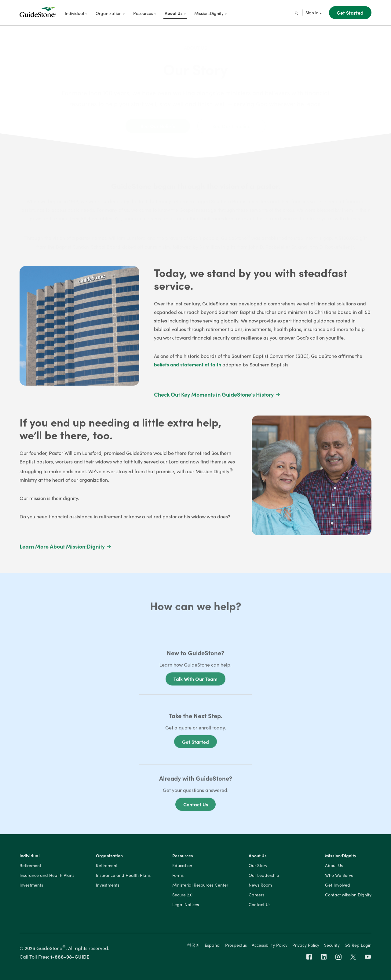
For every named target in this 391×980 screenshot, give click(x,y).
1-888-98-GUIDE (70, 958)
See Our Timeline (231, 121)
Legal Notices (186, 906)
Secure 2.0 (182, 896)
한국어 (193, 946)
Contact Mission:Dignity (348, 896)
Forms (178, 877)
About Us (195, 43)
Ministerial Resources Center (200, 887)
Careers (256, 896)
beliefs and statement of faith (188, 366)
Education (182, 867)
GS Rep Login (358, 946)
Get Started (350, 13)
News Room (260, 887)
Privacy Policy (306, 946)
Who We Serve (339, 877)
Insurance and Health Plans (47, 877)
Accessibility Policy (270, 946)
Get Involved (338, 887)
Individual (30, 857)
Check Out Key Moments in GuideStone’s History (217, 396)
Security (332, 946)
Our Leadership (264, 877)
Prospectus (236, 946)
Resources (183, 857)
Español (212, 946)
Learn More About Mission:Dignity (66, 548)
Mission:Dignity (341, 857)
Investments (31, 887)
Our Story (258, 867)
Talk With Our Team (195, 682)
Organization (109, 857)
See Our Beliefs (158, 121)
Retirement (30, 867)
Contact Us (196, 808)
